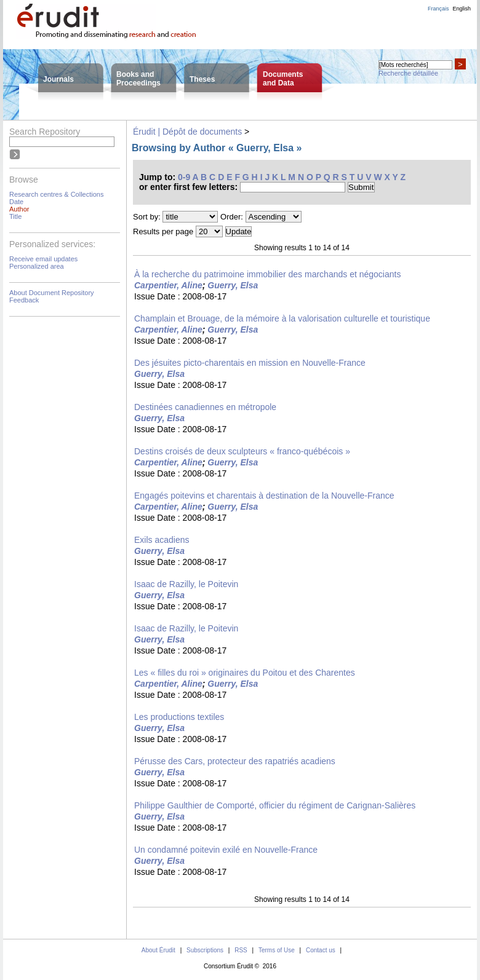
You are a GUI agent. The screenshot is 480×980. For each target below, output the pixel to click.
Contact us (321, 950)
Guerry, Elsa (233, 285)
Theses (202, 79)
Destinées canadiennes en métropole (205, 407)
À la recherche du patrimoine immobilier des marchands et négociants (267, 274)
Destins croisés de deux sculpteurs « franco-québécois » (242, 451)
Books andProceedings (138, 79)
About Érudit (158, 950)
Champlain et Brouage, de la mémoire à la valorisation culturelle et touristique (282, 318)
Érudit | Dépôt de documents (187, 132)
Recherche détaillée (408, 73)
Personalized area (37, 266)
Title (15, 216)
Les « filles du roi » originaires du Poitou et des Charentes (245, 673)
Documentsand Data (283, 79)
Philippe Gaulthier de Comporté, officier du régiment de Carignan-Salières (275, 805)
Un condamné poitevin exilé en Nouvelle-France (226, 850)
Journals (58, 79)
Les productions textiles (179, 717)
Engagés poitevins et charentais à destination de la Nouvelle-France (264, 496)
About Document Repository (52, 293)
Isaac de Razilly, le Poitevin (186, 584)
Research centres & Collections (56, 194)
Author (19, 209)
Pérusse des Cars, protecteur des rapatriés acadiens (235, 761)
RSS (241, 950)
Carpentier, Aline (168, 285)
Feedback (24, 300)
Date (16, 202)
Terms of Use (277, 950)
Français (438, 9)
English (462, 9)
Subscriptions (205, 950)
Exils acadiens (162, 540)
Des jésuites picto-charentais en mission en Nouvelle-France (250, 363)
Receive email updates (43, 259)
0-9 (184, 177)
